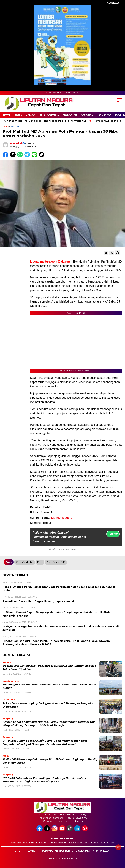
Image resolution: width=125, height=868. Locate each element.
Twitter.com (91, 843)
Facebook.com (18, 843)
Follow (113, 534)
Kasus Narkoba (25, 562)
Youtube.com (108, 843)
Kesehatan (70, 115)
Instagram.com (38, 843)
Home (7, 115)
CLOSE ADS (113, 3)
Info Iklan (103, 851)
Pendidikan (104, 115)
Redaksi (31, 851)
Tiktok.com (75, 843)
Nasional (87, 115)
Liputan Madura (62, 518)
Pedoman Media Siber (56, 851)
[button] (106, 253)
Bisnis (18, 115)
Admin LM (16, 143)
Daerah (31, 115)
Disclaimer (83, 851)
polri (40, 562)
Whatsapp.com (58, 843)
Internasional (49, 115)
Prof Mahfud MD (56, 562)
